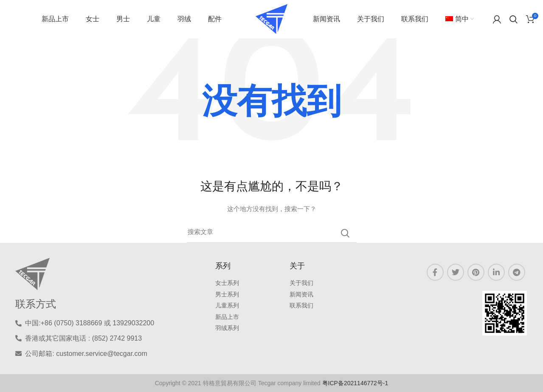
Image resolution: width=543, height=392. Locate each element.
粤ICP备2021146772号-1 (355, 383)
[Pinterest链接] (476, 272)
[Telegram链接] (517, 272)
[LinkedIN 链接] (496, 272)
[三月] (272, 233)
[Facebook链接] (435, 272)
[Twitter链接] (456, 272)
